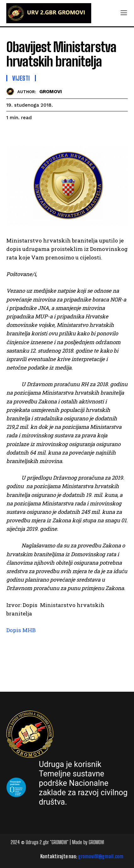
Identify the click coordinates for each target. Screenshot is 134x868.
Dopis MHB (21, 630)
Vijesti (21, 78)
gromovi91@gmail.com (101, 856)
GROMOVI (51, 92)
